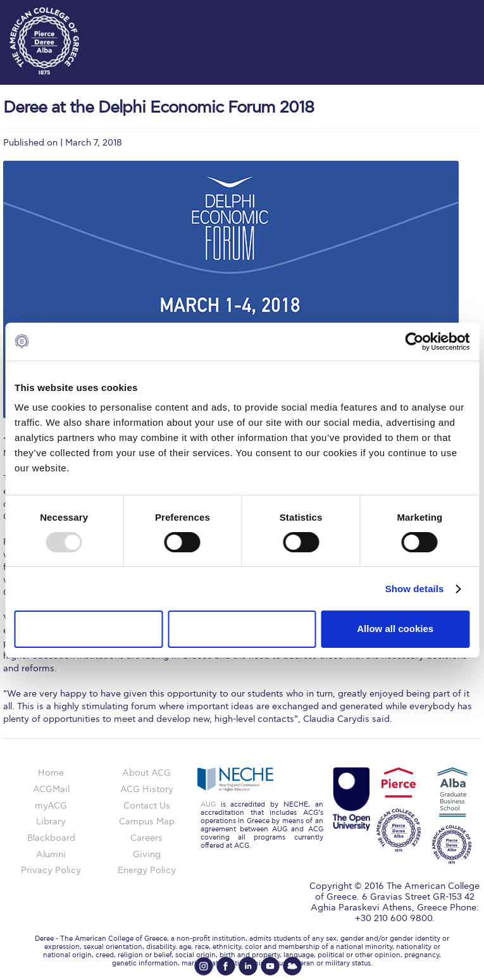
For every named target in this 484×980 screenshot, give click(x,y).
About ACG (146, 773)
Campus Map (147, 822)
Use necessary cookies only (89, 629)
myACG (51, 806)
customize (446, 13)
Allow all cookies (395, 629)
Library (51, 822)
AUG (208, 804)
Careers (146, 838)
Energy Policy (147, 870)
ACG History (147, 789)
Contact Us (147, 806)
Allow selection (242, 629)
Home (51, 773)
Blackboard (51, 838)
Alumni (51, 854)
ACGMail (51, 789)
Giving (147, 854)
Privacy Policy (51, 870)
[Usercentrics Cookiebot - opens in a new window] (414, 341)
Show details (415, 589)
